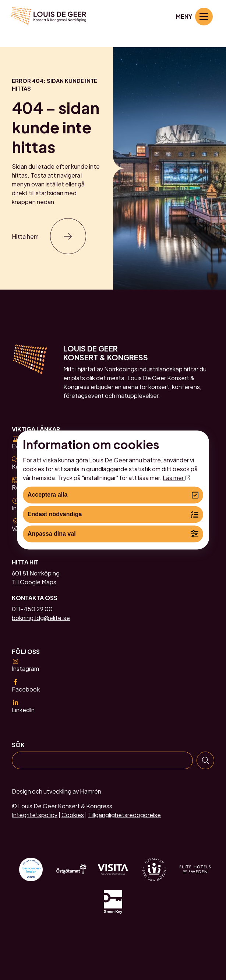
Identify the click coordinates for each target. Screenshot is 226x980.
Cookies (73, 815)
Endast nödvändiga (113, 514)
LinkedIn (23, 707)
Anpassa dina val (113, 534)
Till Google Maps (34, 582)
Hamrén (91, 791)
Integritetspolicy (35, 815)
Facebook (26, 686)
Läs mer (176, 478)
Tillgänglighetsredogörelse (124, 815)
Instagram (25, 665)
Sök (18, 745)
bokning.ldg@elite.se (41, 618)
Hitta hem (25, 236)
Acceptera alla (113, 495)
